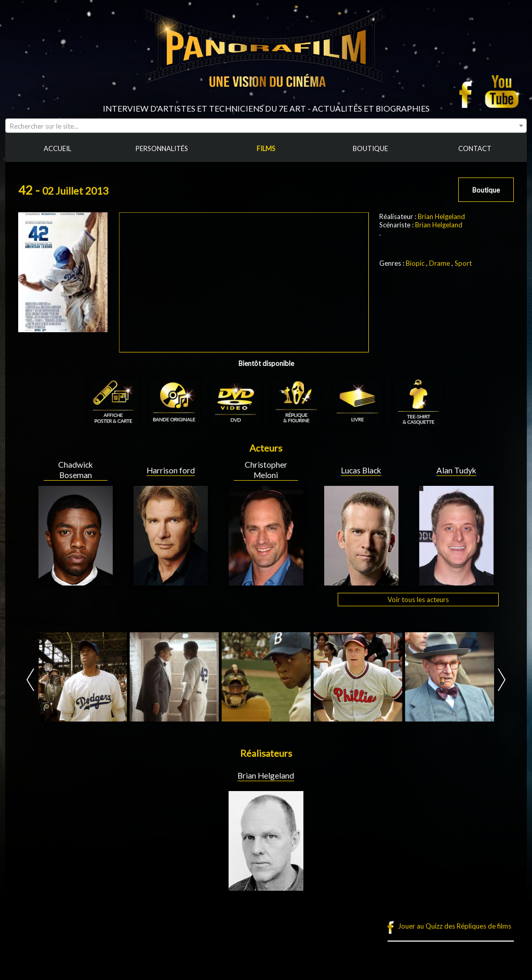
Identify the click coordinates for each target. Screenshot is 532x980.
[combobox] (266, 126)
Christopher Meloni (266, 470)
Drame (440, 263)
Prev (30, 680)
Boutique (486, 190)
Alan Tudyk (456, 470)
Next (502, 680)
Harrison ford (171, 470)
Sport (463, 263)
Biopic (415, 263)
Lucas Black (361, 470)
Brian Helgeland (441, 216)
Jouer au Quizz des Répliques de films (455, 926)
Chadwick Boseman (76, 470)
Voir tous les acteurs (418, 600)
